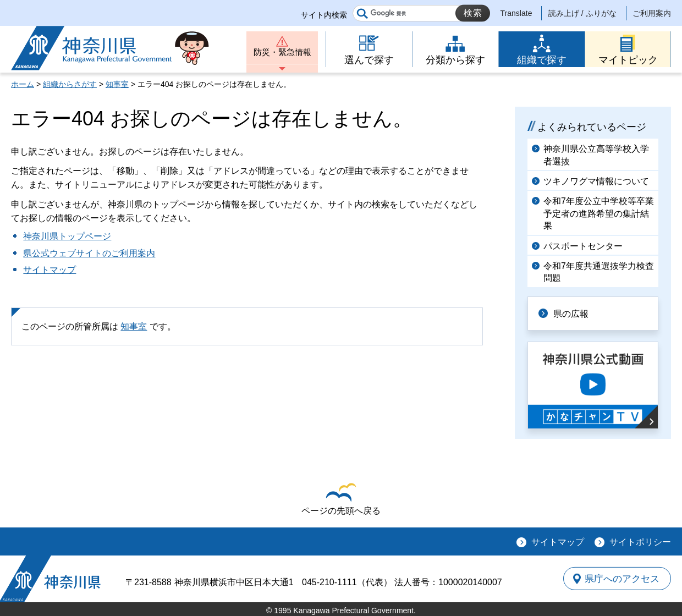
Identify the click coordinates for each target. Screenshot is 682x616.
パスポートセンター (583, 246)
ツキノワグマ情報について (596, 181)
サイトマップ (50, 270)
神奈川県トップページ (67, 236)
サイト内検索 (324, 15)
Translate (516, 13)
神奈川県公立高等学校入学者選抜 (596, 155)
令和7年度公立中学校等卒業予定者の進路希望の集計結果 (599, 213)
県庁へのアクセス (620, 578)
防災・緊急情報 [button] (282, 54)
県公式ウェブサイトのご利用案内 (89, 253)
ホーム (23, 84)
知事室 (117, 84)
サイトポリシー (640, 541)
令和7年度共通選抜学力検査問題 (599, 272)
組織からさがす (70, 84)
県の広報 (573, 313)
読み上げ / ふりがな (582, 13)
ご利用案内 (652, 13)
